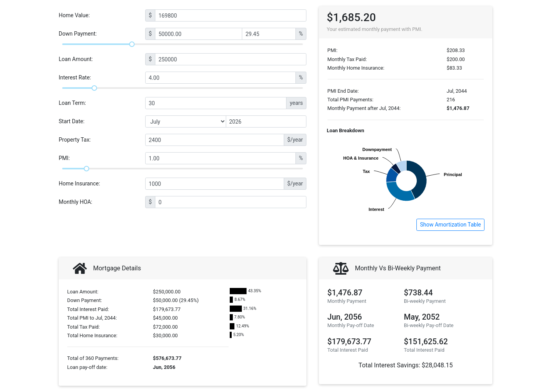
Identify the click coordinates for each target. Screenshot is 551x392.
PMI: (64, 158)
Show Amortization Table (450, 225)
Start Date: (72, 121)
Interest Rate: (75, 77)
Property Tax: (75, 140)
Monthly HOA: (76, 202)
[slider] (132, 44)
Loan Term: (72, 103)
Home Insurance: (79, 183)
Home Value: (74, 15)
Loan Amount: (76, 59)
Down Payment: (78, 34)
